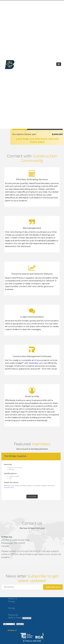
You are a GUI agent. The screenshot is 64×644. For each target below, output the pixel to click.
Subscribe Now (53, 587)
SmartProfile (32, 497)
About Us (13, 599)
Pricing (11, 608)
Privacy (12, 601)
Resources (13, 615)
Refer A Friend (20, 618)
